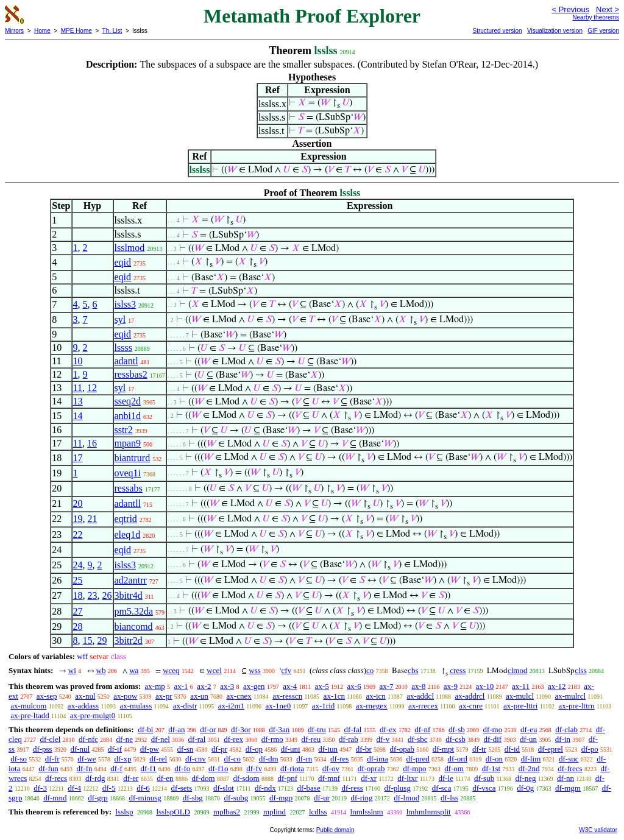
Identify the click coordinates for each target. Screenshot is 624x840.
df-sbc (418, 739)
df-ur (322, 798)
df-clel (50, 739)
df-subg (236, 798)
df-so (19, 759)
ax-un (199, 696)
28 (78, 626)
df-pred (418, 759)
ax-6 (354, 686)
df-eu (529, 729)
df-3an (279, 729)
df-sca (442, 788)
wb (101, 670)
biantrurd (133, 458)
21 (93, 519)
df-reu (311, 739)
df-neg (526, 778)
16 (92, 443)
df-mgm (568, 788)
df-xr (369, 778)
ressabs (129, 488)
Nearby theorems (596, 17)
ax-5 (322, 686)
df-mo (492, 729)
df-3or (241, 729)
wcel (214, 670)
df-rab (349, 739)
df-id (512, 749)
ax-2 (204, 686)
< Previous (570, 9)
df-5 (109, 788)
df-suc (569, 759)
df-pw (150, 749)
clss (581, 670)
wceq (171, 670)
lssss (123, 348)
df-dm (269, 759)
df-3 (40, 788)
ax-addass (83, 706)
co (370, 670)
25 (78, 580)
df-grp (98, 798)
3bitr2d (129, 641)
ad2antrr (131, 580)
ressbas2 (131, 374)
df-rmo (272, 739)
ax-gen (254, 686)
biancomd (134, 626)
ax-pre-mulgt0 (93, 715)
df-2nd (529, 768)
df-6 (143, 788)
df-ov (331, 768)
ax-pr (164, 696)
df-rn (304, 759)
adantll (128, 503)
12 (92, 388)
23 (93, 595)
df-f (116, 768)
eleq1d (128, 535)
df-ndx (265, 788)
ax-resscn (287, 696)
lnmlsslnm (367, 812)
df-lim (531, 759)
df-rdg (95, 778)
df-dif (493, 739)
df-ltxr (407, 778)
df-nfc (88, 739)
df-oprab (371, 768)
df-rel (158, 759)
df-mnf (329, 778)
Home (42, 31)
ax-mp (155, 686)
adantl (126, 361)
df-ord (458, 759)
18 (78, 595)
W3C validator (598, 830)
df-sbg (193, 798)
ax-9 (451, 686)
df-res (339, 759)
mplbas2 (227, 812)
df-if (115, 749)
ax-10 (485, 686)
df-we (87, 759)
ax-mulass (136, 706)
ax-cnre (471, 706)
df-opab (402, 749)
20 (78, 503)
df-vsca (484, 788)
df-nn (565, 778)
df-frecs (570, 768)
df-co (232, 759)
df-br (364, 749)
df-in (563, 739)
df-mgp (281, 798)
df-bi (145, 729)
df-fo (182, 768)
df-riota (292, 768)
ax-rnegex (372, 706)
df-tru (317, 729)
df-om (454, 768)
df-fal (353, 729)
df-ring (361, 798)
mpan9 (128, 443)
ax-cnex (239, 696)
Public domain (335, 830)
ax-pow (125, 696)
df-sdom (246, 778)
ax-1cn (334, 696)
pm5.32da (134, 611)
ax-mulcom (28, 706)
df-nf (422, 729)
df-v (383, 739)
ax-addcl (420, 696)
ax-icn (375, 696)
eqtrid (126, 519)
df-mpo (414, 768)
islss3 (126, 304)
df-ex (388, 729)
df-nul (80, 749)
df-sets (182, 788)
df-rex (233, 739)
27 (78, 611)
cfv (287, 670)
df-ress (352, 788)
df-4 (74, 788)
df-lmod (406, 798)
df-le (446, 778)
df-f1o (218, 768)
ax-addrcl (470, 696)
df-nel (161, 739)
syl (120, 319)
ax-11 (521, 686)
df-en (165, 778)
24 (78, 565)
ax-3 (227, 686)
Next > (608, 9)
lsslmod (130, 248)
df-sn (186, 749)
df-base (308, 788)
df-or (208, 729)
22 (78, 535)
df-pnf (288, 778)
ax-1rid (324, 706)
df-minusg (145, 798)
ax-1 (181, 686)
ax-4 (290, 686)
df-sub (484, 778)
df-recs (56, 778)
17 (78, 458)
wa (134, 670)
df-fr (52, 759)
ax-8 (418, 686)
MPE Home (76, 31)
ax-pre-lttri (520, 706)
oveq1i (128, 473)
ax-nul (85, 696)
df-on (494, 759)
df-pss (43, 749)
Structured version (497, 31)
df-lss (449, 798)
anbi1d (128, 416)
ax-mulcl (520, 696)
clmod (518, 670)
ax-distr (185, 706)
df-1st (491, 768)
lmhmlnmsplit (429, 812)
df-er (131, 778)
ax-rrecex (423, 706)
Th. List (112, 31)
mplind (275, 812)
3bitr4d (129, 595)
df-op (254, 749)
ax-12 (557, 686)
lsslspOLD (173, 812)
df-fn (85, 768)
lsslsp (124, 812)
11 (78, 388)
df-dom (203, 778)
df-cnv (196, 759)
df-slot (224, 788)
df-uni (291, 749)
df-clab (566, 729)
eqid (123, 262)
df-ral (197, 739)
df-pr (219, 749)
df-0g (525, 788)
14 (78, 416)
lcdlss (318, 812)
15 (88, 641)
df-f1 (149, 768)
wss (255, 670)
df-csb (456, 739)
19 (78, 519)
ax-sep (47, 696)
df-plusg (398, 788)
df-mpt (443, 749)
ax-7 (386, 686)
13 (78, 401)
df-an (176, 729)
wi (72, 670)
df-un (528, 739)
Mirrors (14, 31)
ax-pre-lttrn (576, 706)
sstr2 (124, 430)
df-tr (479, 749)
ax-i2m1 (231, 706)
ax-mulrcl (571, 696)
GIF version (603, 31)
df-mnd (55, 798)
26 (107, 595)
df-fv (254, 768)
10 (78, 361)
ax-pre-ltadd (30, 715)
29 (102, 641)
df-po (590, 749)
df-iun (328, 749)
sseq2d (128, 401)
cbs (413, 670)
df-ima (378, 759)
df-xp (122, 759)
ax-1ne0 (278, 706)
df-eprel (551, 749)
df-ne (125, 739)
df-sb (457, 729)
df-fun (48, 768)
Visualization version (555, 31)
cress (458, 670)
